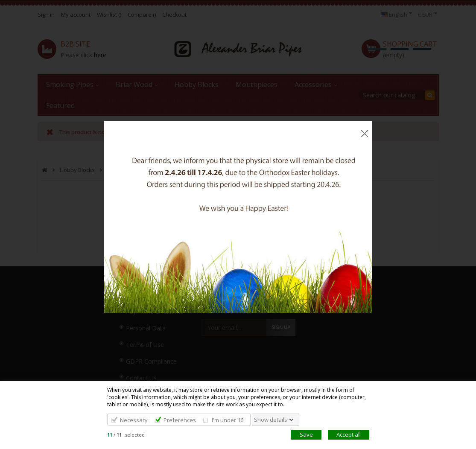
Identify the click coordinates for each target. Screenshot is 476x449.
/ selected (126, 435)
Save (306, 434)
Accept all (349, 434)
